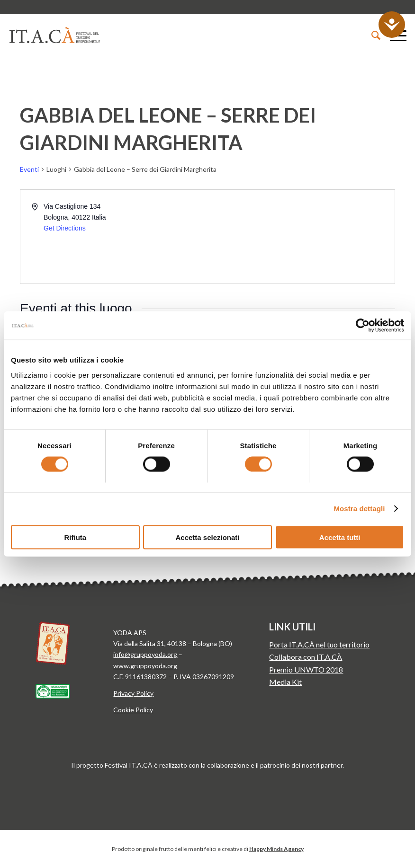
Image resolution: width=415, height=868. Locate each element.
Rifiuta (75, 537)
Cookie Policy (133, 710)
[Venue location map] (300, 237)
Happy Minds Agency (276, 849)
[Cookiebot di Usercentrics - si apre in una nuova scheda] (363, 326)
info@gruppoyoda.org (145, 654)
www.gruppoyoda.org (145, 666)
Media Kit (285, 682)
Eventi (29, 169)
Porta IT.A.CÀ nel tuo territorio (319, 644)
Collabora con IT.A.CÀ (306, 657)
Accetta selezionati (207, 537)
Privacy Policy (133, 693)
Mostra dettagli (359, 509)
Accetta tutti (340, 537)
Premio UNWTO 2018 (306, 669)
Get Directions (65, 228)
